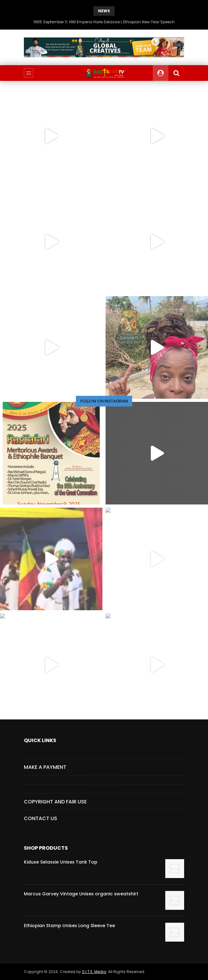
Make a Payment (45, 767)
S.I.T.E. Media (94, 972)
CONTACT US (41, 818)
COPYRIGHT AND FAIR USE (55, 802)
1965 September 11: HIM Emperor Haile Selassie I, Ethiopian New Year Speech (104, 22)
